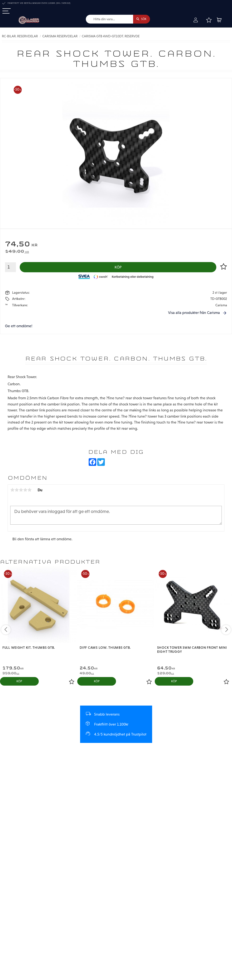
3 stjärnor (21, 492)
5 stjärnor (29, 492)
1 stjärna (12, 492)
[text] (116, 245)
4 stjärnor (25, 492)
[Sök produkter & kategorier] (106, 20)
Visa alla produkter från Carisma (194, 315)
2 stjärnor (17, 492)
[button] (7, 11)
